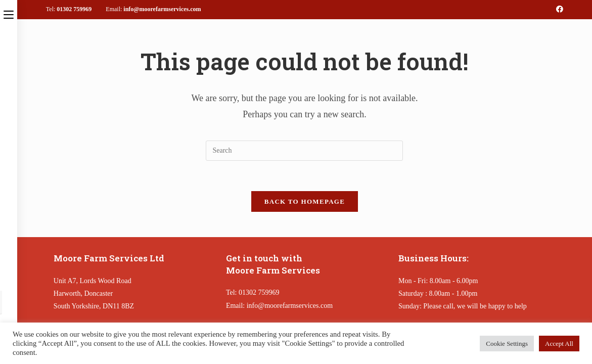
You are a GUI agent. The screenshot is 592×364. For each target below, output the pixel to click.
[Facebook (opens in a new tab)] (558, 10)
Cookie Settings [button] (507, 344)
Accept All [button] (559, 344)
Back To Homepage (305, 201)
